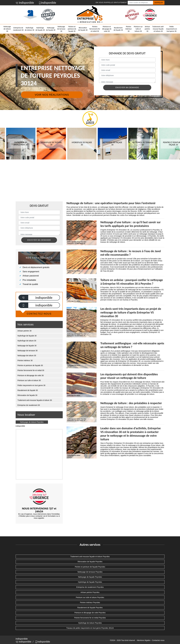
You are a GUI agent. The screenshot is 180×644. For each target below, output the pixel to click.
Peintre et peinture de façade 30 (72, 29)
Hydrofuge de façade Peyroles (90, 582)
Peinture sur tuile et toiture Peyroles (90, 597)
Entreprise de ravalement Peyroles (90, 587)
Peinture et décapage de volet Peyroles (90, 613)
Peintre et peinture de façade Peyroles (90, 567)
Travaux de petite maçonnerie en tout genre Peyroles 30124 (90, 628)
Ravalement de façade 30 (118, 29)
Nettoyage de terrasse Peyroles (90, 572)
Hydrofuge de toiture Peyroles (90, 623)
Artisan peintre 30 (147, 29)
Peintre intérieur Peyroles (90, 602)
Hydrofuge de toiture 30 (30, 29)
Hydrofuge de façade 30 (40, 29)
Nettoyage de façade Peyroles (90, 577)
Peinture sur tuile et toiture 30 (138, 29)
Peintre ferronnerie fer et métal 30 (95, 29)
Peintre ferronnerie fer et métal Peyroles (90, 618)
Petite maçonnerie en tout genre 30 (172, 29)
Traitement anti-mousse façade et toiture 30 (158, 29)
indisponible (25, 3)
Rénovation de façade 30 (83, 29)
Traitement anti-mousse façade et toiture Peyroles (90, 557)
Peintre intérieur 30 (129, 29)
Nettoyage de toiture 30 (7, 29)
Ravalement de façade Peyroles (90, 608)
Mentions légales (144, 640)
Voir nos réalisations (52, 95)
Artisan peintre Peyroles (90, 592)
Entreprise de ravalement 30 (18, 29)
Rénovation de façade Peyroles (90, 562)
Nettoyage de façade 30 (51, 29)
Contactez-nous (158, 640)
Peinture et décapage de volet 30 (107, 29)
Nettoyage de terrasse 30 (61, 29)
